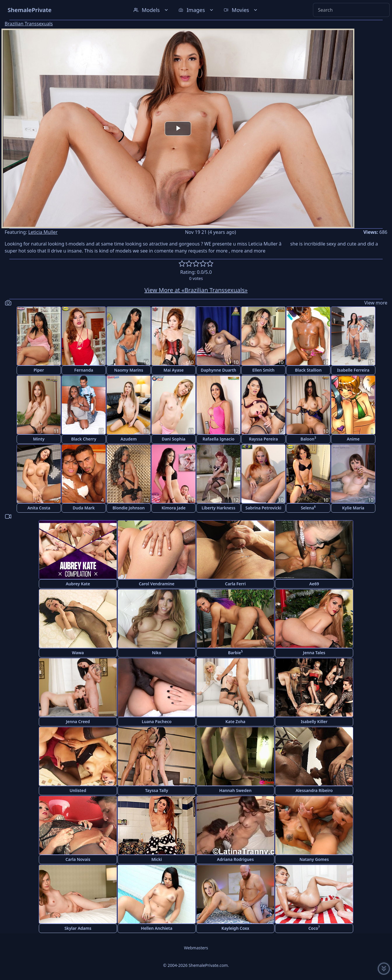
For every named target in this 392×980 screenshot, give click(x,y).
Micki (157, 859)
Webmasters (196, 948)
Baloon (308, 439)
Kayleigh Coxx (235, 928)
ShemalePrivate (30, 10)
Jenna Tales (314, 653)
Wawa (78, 653)
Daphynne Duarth (218, 370)
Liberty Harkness (218, 508)
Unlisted (78, 790)
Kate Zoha (236, 721)
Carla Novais (78, 859)
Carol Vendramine (157, 584)
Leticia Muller (43, 232)
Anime (353, 439)
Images (196, 10)
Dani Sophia (173, 439)
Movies (241, 10)
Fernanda (84, 370)
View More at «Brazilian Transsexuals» (196, 290)
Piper (39, 370)
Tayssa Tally (157, 790)
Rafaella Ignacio (218, 439)
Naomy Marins (129, 370)
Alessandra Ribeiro (314, 790)
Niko (157, 653)
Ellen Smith (263, 370)
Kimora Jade (174, 508)
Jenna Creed (78, 721)
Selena (308, 508)
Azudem (129, 439)
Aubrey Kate (78, 584)
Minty (39, 439)
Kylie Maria (353, 508)
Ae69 (314, 584)
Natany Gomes (314, 859)
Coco (314, 928)
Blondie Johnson (129, 508)
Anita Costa (39, 508)
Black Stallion (308, 370)
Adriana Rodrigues (235, 859)
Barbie (235, 652)
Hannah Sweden (236, 790)
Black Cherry (84, 439)
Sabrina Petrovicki (264, 508)
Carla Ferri (236, 584)
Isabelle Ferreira (353, 370)
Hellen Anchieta (157, 928)
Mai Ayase (173, 370)
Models (151, 10)
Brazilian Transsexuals (29, 24)
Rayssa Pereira (263, 439)
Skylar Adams (78, 928)
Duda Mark (84, 508)
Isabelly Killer (314, 721)
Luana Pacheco (157, 721)
